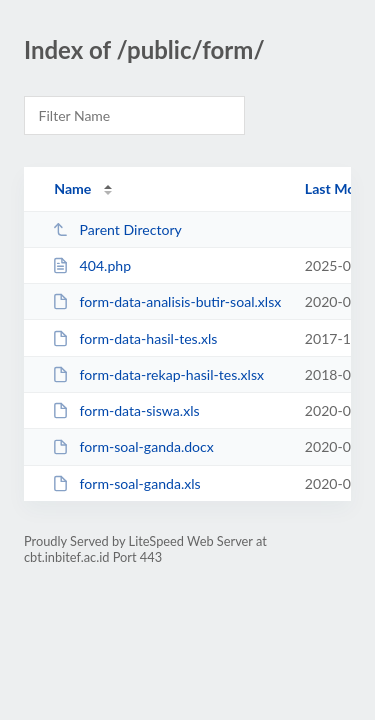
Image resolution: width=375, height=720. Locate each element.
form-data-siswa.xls (125, 410)
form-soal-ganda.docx (133, 446)
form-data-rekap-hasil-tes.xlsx (158, 374)
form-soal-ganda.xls (126, 483)
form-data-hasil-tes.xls (134, 338)
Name (72, 188)
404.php (91, 265)
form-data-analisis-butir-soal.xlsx (166, 301)
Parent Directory (117, 229)
